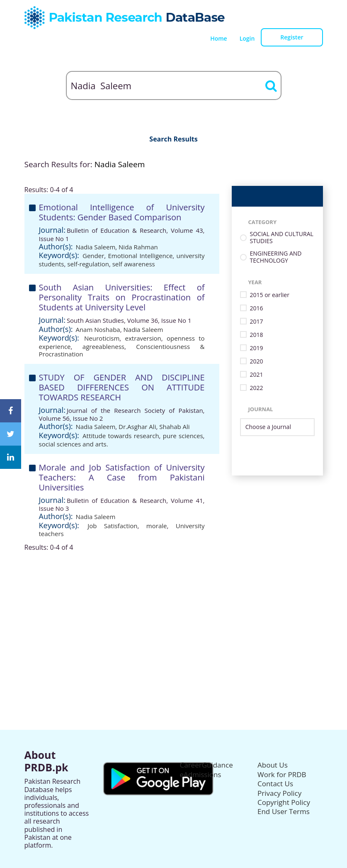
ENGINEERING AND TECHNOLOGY (276, 257)
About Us (273, 765)
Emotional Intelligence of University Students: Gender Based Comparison (122, 212)
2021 (257, 375)
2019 (257, 348)
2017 (257, 322)
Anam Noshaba (98, 329)
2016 (257, 308)
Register (292, 37)
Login (247, 38)
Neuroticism (102, 338)
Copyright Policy (284, 802)
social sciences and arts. (74, 444)
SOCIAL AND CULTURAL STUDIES (282, 238)
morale (157, 526)
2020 (257, 362)
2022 (257, 388)
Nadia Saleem (95, 247)
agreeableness (103, 346)
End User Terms (284, 811)
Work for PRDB (282, 774)
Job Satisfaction (112, 526)
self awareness (134, 264)
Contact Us (275, 784)
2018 (257, 335)
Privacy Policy (279, 793)
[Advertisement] (174, 610)
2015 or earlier (270, 295)
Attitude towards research (121, 436)
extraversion (143, 338)
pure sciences (183, 436)
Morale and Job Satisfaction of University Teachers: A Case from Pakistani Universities (122, 477)
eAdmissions (201, 774)
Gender (93, 256)
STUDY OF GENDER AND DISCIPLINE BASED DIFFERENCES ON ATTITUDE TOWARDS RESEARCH (122, 387)
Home (219, 38)
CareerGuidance (206, 765)
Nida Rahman (138, 247)
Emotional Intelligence (140, 256)
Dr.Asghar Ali (137, 427)
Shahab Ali (174, 427)
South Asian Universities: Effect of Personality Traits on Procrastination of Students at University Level (122, 297)
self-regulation (88, 264)
